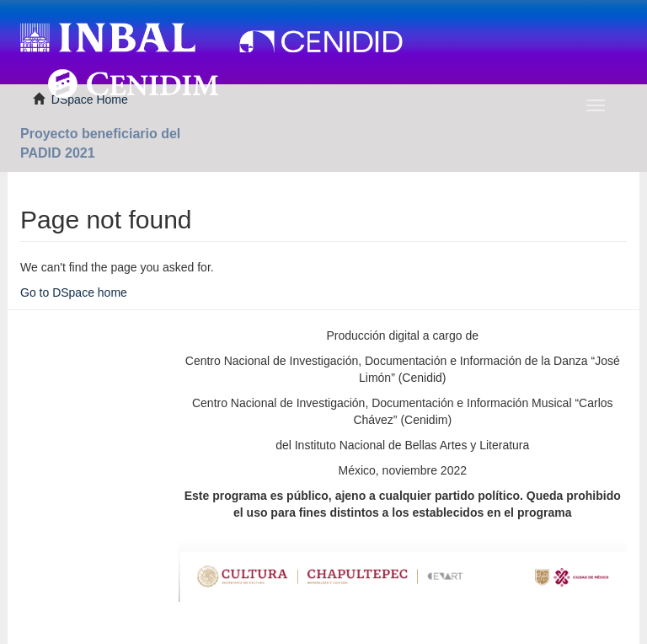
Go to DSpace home (74, 292)
